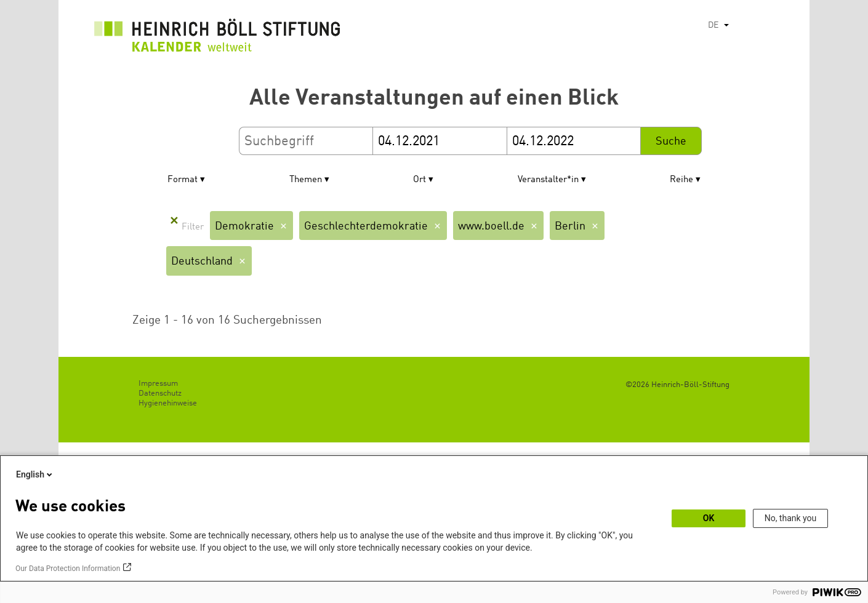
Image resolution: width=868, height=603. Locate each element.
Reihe (681, 180)
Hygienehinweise (168, 403)
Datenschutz (160, 393)
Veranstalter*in (548, 180)
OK (709, 518)
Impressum (158, 384)
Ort (420, 180)
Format (183, 180)
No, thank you (791, 518)
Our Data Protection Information (68, 569)
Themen (306, 180)
